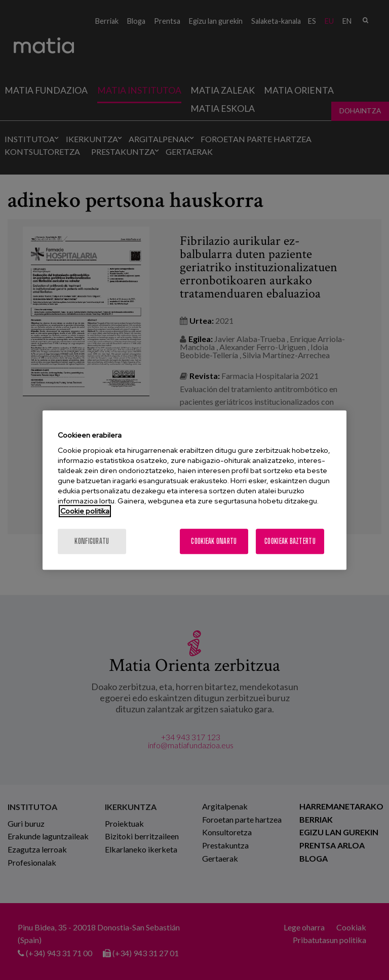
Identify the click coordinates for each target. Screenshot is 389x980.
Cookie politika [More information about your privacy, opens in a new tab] (85, 511)
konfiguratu (92, 541)
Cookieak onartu (214, 541)
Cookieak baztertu (290, 541)
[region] (194, 490)
